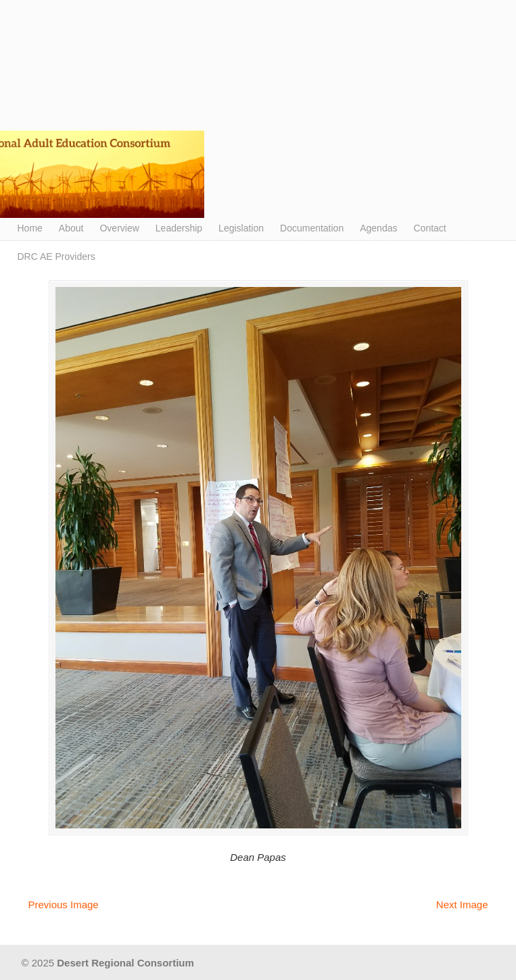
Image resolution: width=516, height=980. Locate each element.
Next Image (462, 905)
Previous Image (64, 905)
